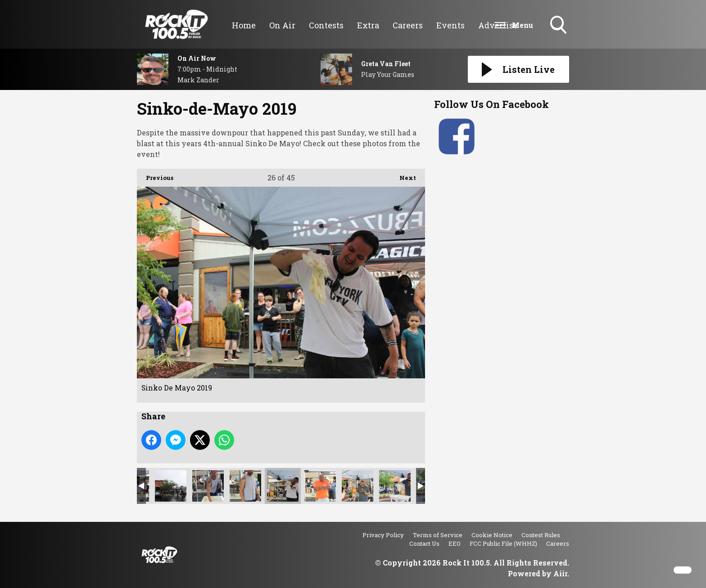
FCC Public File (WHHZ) (503, 543)
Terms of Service (438, 535)
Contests (326, 25)
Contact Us (424, 543)
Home (244, 25)
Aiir (560, 573)
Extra (368, 25)
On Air (282, 25)
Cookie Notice (492, 535)
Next (403, 175)
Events (450, 25)
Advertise (498, 25)
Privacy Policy (383, 535)
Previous (155, 175)
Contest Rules (541, 535)
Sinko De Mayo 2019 (171, 486)
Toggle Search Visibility (559, 26)
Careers (408, 25)
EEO (455, 543)
